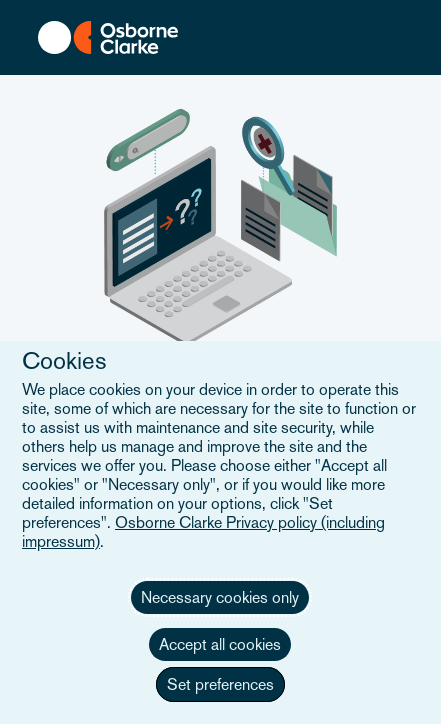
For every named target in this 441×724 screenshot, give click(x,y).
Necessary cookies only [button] (220, 597)
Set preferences (220, 684)
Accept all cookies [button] (220, 644)
